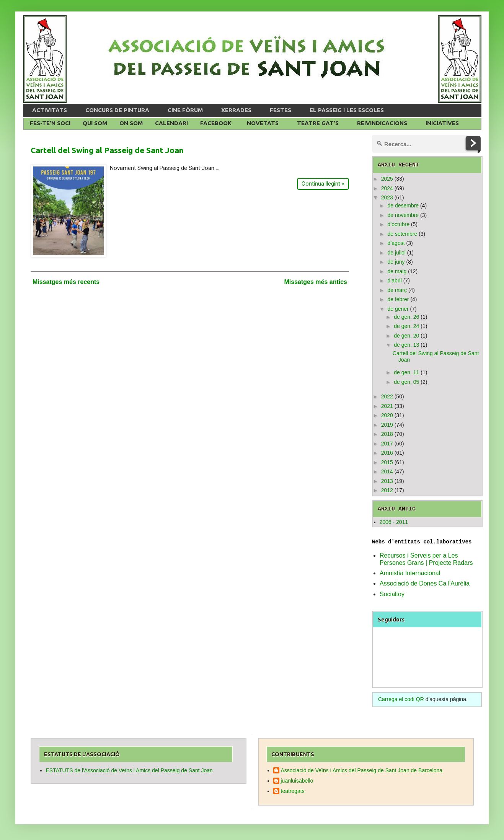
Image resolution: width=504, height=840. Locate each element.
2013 (387, 481)
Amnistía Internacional (410, 573)
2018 (387, 434)
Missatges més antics (316, 282)
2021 (387, 406)
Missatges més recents (66, 282)
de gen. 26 (406, 317)
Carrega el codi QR (401, 699)
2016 (387, 453)
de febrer (398, 299)
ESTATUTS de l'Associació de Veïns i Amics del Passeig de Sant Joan (129, 770)
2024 (387, 188)
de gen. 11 (406, 372)
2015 (387, 462)
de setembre (402, 234)
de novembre (403, 215)
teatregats (293, 791)
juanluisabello (297, 781)
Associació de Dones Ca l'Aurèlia (425, 583)
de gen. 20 (406, 336)
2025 (387, 179)
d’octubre (398, 224)
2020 (387, 415)
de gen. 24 (406, 326)
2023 (387, 197)
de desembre (403, 206)
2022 (387, 396)
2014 (387, 471)
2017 (387, 444)
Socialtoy (392, 594)
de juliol (396, 253)
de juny (396, 262)
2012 (387, 490)
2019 (387, 425)
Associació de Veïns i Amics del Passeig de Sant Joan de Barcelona (362, 770)
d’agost (396, 243)
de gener (398, 309)
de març (397, 290)
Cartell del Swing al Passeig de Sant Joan (107, 150)
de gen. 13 (406, 345)
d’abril (394, 281)
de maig (397, 271)
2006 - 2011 (394, 522)
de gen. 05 (406, 382)
